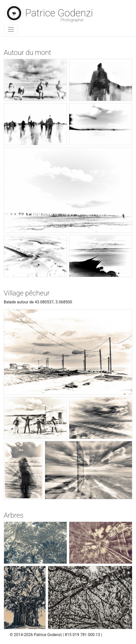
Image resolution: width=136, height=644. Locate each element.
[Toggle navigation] (11, 29)
